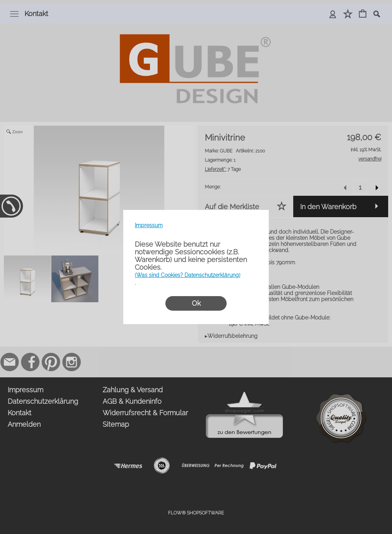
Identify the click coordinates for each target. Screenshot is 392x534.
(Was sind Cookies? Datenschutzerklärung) (188, 275)
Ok (196, 303)
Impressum (149, 225)
